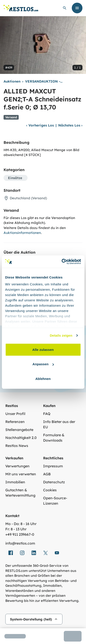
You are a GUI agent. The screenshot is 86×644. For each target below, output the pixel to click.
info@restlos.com (20, 543)
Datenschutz (54, 482)
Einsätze (15, 178)
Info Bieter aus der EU (59, 424)
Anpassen (43, 364)
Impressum (53, 466)
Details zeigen (61, 335)
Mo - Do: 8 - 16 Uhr (21, 524)
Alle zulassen (43, 349)
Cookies (50, 490)
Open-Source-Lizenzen (55, 501)
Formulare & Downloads (54, 438)
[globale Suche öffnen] (65, 8)
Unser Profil (15, 414)
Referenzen (15, 422)
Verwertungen (17, 466)
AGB (47, 474)
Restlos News (17, 446)
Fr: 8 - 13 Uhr (16, 529)
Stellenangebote (19, 430)
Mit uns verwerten (21, 474)
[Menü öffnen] (77, 8)
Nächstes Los (70, 125)
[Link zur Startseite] (21, 8)
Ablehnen (43, 378)
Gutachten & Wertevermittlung (20, 493)
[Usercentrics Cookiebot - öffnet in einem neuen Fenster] (62, 262)
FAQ (47, 414)
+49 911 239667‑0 (20, 534)
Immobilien (15, 482)
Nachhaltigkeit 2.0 (21, 438)
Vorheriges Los (40, 125)
